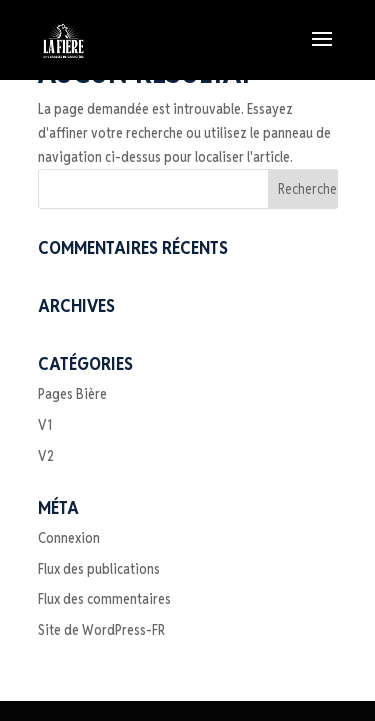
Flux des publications (99, 569)
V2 (46, 456)
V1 (45, 425)
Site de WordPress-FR (101, 630)
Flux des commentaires (104, 599)
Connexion (69, 538)
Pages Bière (72, 394)
